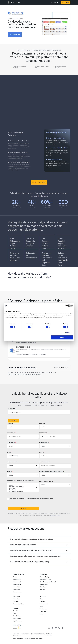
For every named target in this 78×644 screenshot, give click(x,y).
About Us (15, 611)
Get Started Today (39, 182)
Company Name (23, 445)
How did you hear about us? (55, 484)
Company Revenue (55, 445)
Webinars (42, 601)
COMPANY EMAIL (39, 411)
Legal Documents (18, 621)
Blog (41, 599)
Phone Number (55, 436)
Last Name (55, 426)
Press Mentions (17, 616)
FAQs (41, 607)
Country (23, 455)
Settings (68, 333)
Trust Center (43, 612)
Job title (55, 455)
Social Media (23, 490)
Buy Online (43, 589)
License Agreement (25, 634)
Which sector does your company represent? (55, 474)
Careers (15, 613)
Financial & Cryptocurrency (23, 487)
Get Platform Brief (62, 368)
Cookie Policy (48, 636)
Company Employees (23, 465)
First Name (23, 426)
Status (42, 614)
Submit (23, 508)
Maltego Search (17, 582)
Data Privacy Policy (55, 515)
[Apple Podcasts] (63, 628)
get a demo (15, 34)
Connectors (16, 601)
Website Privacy (17, 636)
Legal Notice (16, 634)
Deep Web (23, 488)
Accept (62, 337)
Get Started (13, 421)
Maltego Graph (17, 579)
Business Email (23, 436)
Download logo (17, 618)
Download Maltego (45, 577)
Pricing (15, 577)
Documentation (44, 584)
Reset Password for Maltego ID (48, 582)
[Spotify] (59, 628)
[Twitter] (49, 628)
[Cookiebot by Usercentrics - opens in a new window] (66, 306)
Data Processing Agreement (38, 634)
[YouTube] (56, 628)
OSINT (23, 485)
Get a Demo (65, 2)
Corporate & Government (23, 492)
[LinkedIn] (52, 628)
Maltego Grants (44, 604)
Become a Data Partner (19, 604)
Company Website (55, 465)
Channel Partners (17, 592)
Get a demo (43, 587)
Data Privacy (49, 634)
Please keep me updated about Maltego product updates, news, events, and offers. (30, 499)
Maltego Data (16, 589)
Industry (23, 474)
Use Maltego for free (45, 579)
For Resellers (43, 609)
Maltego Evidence (23, 347)
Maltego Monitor (17, 584)
